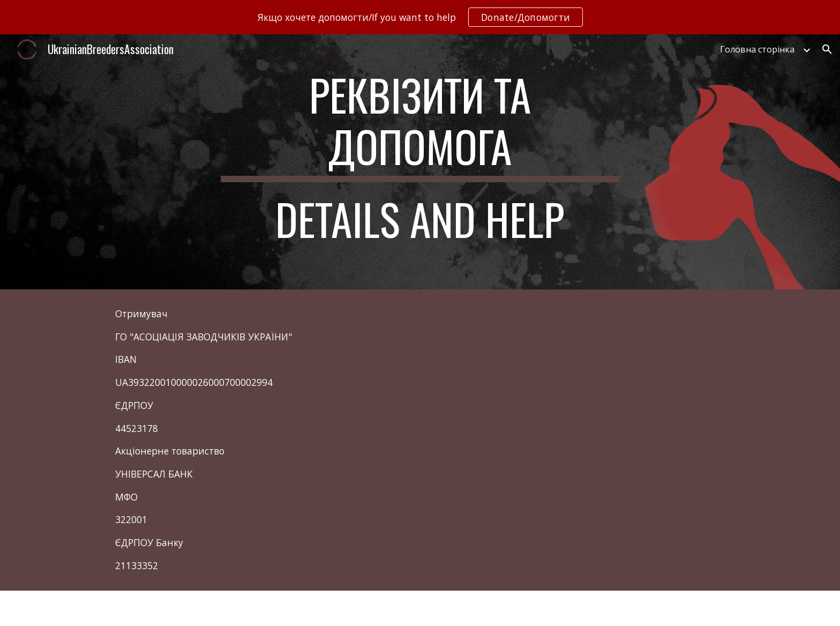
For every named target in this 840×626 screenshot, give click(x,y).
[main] (420, 162)
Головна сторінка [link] (757, 49)
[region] (420, 17)
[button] (827, 49)
